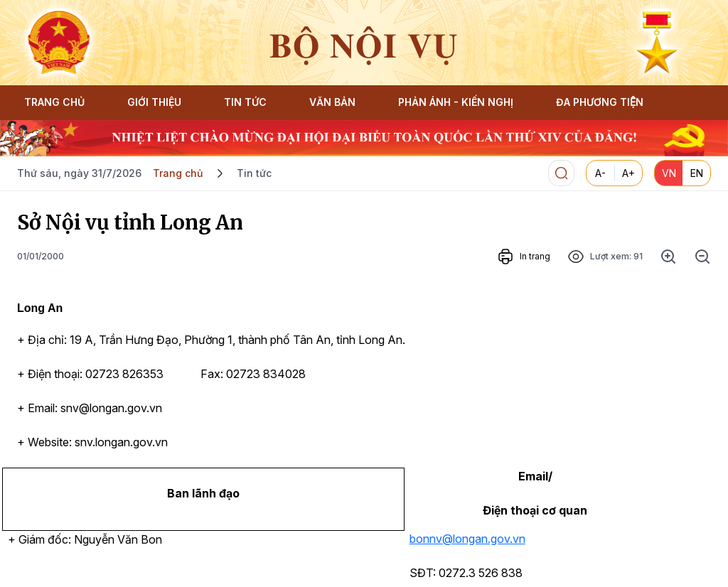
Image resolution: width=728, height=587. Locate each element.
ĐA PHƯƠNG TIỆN (600, 102)
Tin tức (254, 173)
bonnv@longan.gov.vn (467, 539)
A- (600, 173)
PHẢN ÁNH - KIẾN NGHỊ (456, 102)
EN (697, 173)
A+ (628, 173)
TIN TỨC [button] (245, 102)
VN (669, 173)
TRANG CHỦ (54, 102)
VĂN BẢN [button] (332, 102)
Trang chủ (178, 173)
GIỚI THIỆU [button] (154, 102)
